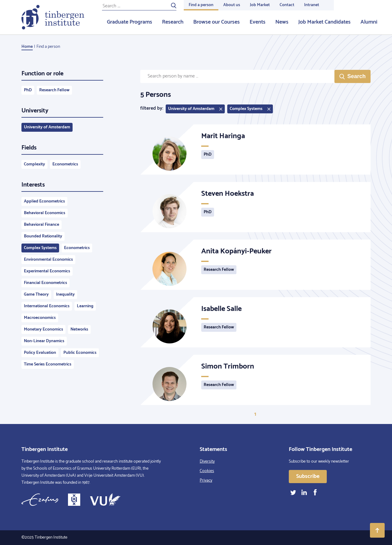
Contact (287, 5)
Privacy (206, 481)
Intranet (312, 5)
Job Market (260, 5)
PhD (28, 90)
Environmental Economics (48, 260)
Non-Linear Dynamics (44, 341)
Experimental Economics (47, 271)
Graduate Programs (130, 22)
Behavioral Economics (45, 213)
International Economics (47, 306)
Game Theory (36, 295)
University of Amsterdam (47, 127)
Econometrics (65, 164)
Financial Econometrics (45, 283)
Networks (79, 329)
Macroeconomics (40, 318)
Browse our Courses (217, 22)
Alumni (369, 22)
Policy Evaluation (40, 353)
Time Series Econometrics (48, 364)
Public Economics (80, 353)
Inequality (65, 295)
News (282, 22)
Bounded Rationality (43, 236)
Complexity (34, 164)
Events (258, 22)
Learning (85, 306)
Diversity (207, 462)
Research (173, 22)
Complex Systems (40, 248)
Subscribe (308, 476)
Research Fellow (54, 90)
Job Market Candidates (324, 22)
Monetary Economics (43, 329)
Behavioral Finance (41, 225)
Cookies (207, 471)
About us (232, 5)
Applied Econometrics (44, 201)
